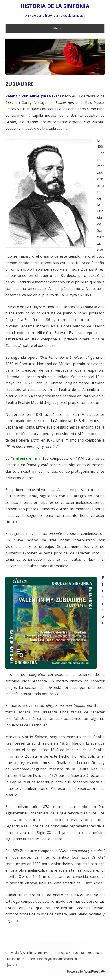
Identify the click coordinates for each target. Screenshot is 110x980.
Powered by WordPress (86, 971)
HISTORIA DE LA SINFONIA (55, 6)
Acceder (14, 965)
